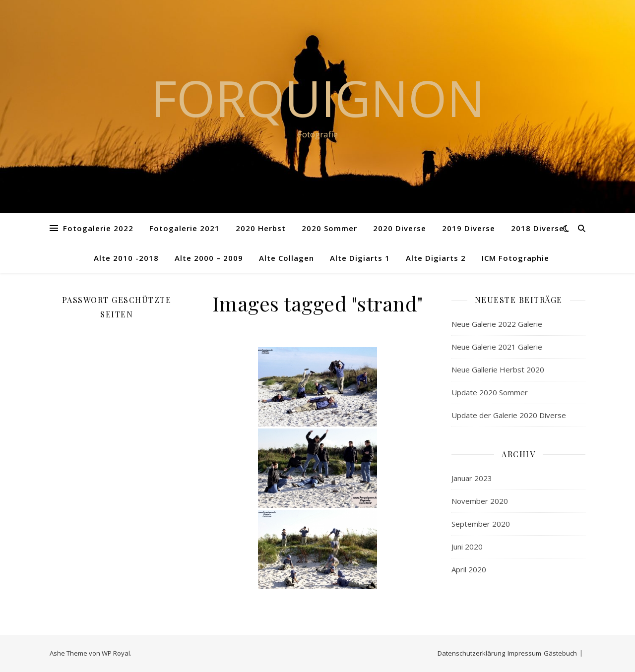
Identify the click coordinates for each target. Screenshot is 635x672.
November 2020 (480, 501)
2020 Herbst (261, 228)
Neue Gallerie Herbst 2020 (498, 369)
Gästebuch (560, 653)
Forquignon (318, 98)
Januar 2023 (472, 478)
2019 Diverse (469, 228)
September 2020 (481, 524)
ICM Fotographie (515, 258)
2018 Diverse (538, 228)
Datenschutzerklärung (471, 653)
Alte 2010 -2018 (126, 258)
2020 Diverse (400, 228)
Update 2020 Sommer (490, 392)
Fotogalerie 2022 (98, 228)
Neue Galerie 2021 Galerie (497, 347)
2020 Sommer (329, 228)
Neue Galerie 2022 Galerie (497, 324)
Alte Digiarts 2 (436, 258)
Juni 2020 (467, 547)
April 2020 (469, 569)
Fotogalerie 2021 (185, 228)
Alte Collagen (286, 258)
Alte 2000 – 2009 (209, 258)
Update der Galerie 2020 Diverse (509, 415)
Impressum (524, 653)
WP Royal (116, 653)
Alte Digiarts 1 (360, 258)
